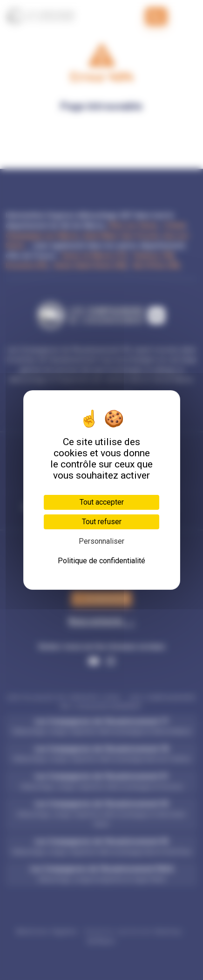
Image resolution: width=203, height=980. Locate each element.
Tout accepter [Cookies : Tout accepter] (102, 502)
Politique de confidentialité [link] (101, 561)
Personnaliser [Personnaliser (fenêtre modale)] (101, 541)
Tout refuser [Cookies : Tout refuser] (102, 522)
